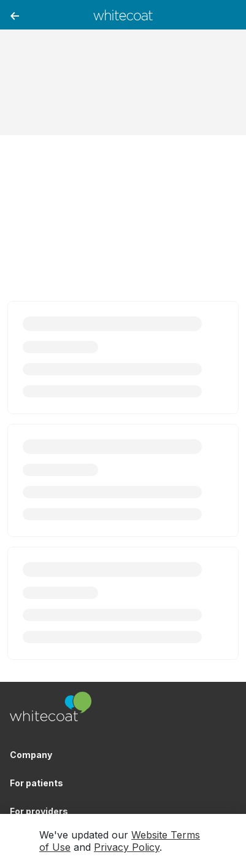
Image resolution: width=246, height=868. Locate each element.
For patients (37, 783)
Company (31, 755)
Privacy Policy (127, 847)
